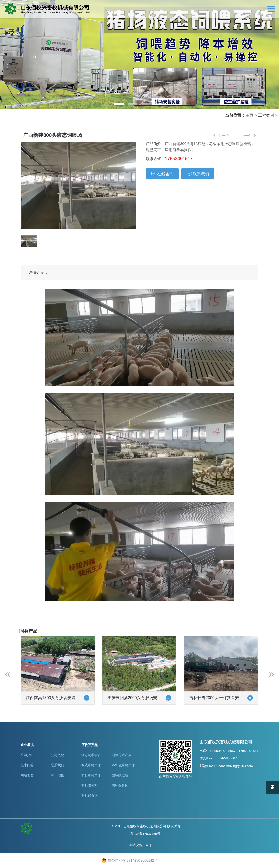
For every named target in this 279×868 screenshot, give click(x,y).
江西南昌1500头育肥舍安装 (51, 698)
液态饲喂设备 (91, 755)
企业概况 (27, 745)
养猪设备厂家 (139, 845)
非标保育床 (89, 795)
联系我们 (57, 765)
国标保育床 (120, 785)
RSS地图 (58, 775)
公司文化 (57, 755)
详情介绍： (38, 272)
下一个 (246, 136)
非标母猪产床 (91, 775)
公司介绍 (27, 755)
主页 (249, 115)
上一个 (223, 136)
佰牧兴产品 (89, 745)
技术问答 (27, 765)
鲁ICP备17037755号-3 (147, 834)
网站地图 (27, 775)
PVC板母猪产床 (123, 765)
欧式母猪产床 (91, 765)
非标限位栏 (89, 785)
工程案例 (266, 115)
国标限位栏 (120, 775)
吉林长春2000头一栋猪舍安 (214, 698)
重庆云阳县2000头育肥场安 (132, 698)
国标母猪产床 (122, 755)
